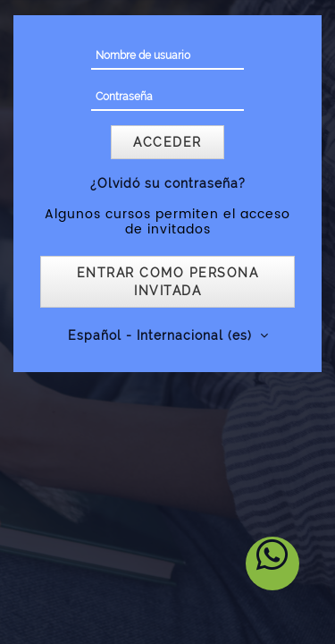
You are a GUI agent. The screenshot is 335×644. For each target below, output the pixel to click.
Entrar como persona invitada (168, 282)
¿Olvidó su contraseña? (168, 183)
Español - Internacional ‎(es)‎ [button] (162, 335)
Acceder (167, 142)
